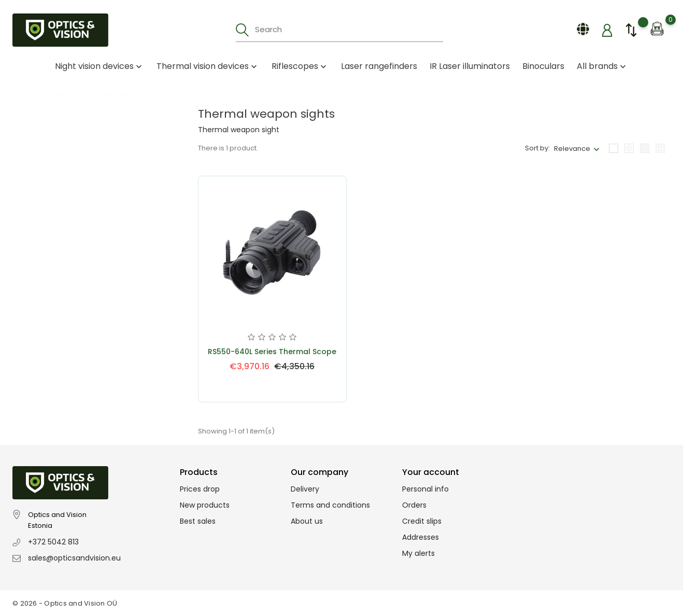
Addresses (421, 537)
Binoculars (543, 66)
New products (205, 505)
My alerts (418, 553)
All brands (602, 66)
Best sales (198, 521)
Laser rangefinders (379, 66)
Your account (431, 472)
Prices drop (200, 489)
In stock (40, 142)
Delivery (305, 489)
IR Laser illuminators (470, 66)
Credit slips (422, 521)
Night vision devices (99, 66)
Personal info (425, 489)
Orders (414, 505)
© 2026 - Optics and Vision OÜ (65, 603)
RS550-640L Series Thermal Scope (272, 352)
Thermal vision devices (208, 66)
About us (307, 521)
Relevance (572, 149)
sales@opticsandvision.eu (74, 558)
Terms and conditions (330, 505)
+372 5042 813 (53, 542)
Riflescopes (300, 66)
